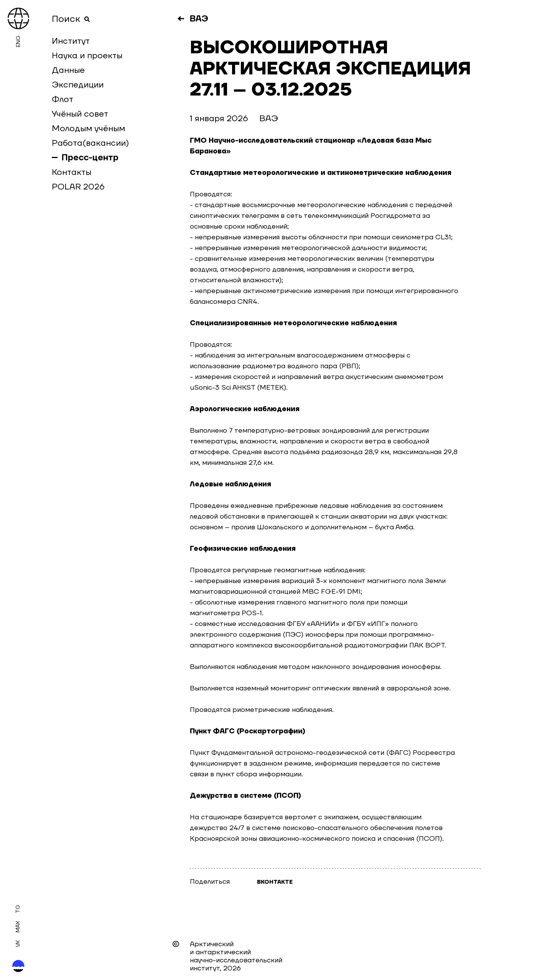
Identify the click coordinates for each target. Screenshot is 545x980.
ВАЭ (199, 19)
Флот (63, 99)
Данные (68, 70)
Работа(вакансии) (90, 143)
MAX (18, 927)
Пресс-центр (90, 158)
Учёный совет (80, 114)
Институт (71, 41)
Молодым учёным (88, 128)
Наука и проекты (87, 56)
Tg (18, 909)
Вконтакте (275, 882)
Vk (18, 944)
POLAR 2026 (78, 187)
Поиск (71, 19)
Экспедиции (78, 85)
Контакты (72, 172)
